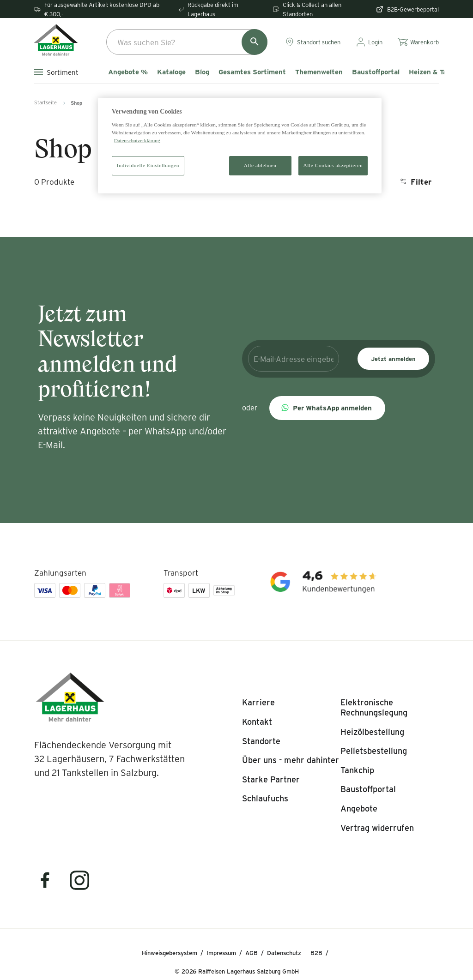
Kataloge (171, 72)
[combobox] (187, 42)
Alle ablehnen (260, 165)
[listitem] (258, 703)
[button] (327, 408)
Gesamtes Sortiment (252, 72)
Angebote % (128, 72)
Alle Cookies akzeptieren (333, 165)
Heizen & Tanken (436, 72)
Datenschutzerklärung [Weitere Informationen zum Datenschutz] (137, 140)
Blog (202, 72)
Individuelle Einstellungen (148, 165)
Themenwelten (319, 72)
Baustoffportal (376, 72)
